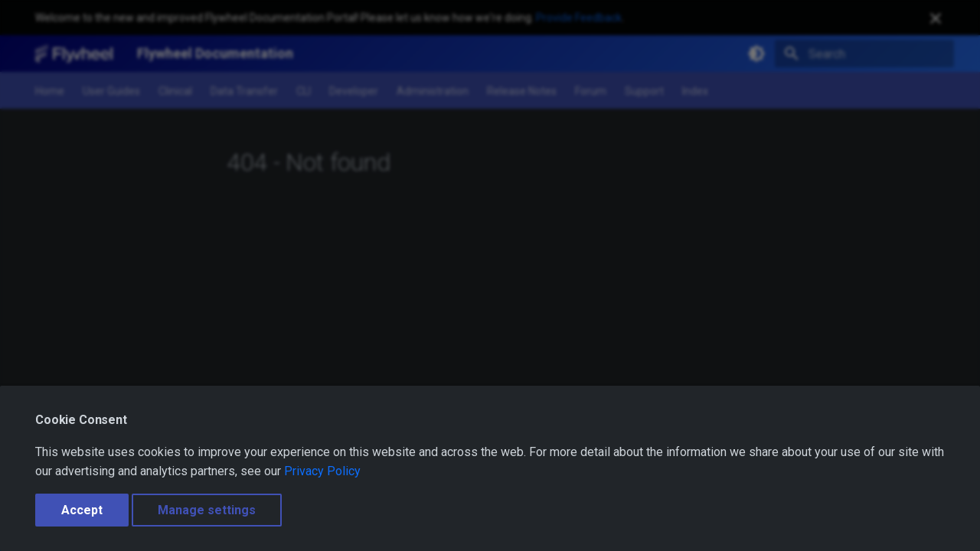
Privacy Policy (322, 471)
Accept (82, 510)
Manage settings (207, 510)
